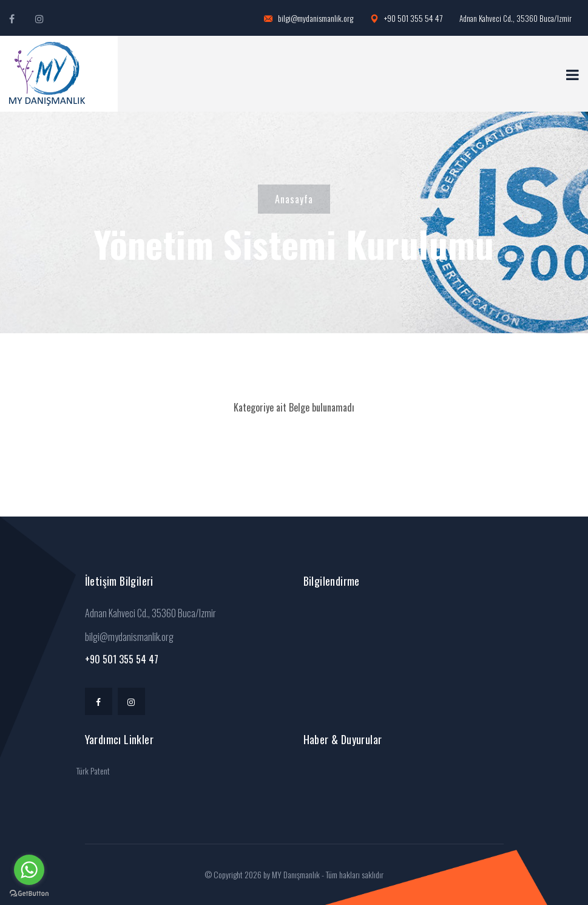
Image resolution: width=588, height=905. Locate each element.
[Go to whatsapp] (29, 870)
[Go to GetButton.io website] (29, 893)
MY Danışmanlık (296, 874)
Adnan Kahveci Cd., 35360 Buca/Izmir (515, 18)
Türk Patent (93, 771)
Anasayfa (294, 199)
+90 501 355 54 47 (406, 19)
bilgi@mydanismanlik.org (309, 19)
